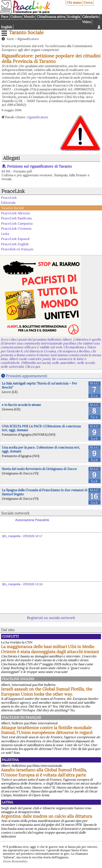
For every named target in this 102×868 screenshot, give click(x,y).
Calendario (90, 17)
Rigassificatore (28, 39)
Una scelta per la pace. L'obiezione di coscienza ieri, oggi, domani (41, 449)
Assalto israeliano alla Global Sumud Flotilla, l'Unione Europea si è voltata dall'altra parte (44, 772)
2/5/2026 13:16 (33, 584)
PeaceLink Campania (17, 223)
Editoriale (8, 203)
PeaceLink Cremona (16, 228)
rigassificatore (38, 117)
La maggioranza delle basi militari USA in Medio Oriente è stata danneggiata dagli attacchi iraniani (50, 649)
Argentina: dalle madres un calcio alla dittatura (47, 816)
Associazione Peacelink (32, 520)
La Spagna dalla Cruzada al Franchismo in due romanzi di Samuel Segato (45, 492)
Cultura (16, 17)
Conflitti (10, 636)
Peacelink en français (17, 249)
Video (87, 22)
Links (5, 234)
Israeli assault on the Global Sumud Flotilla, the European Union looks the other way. (47, 692)
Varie (10, 39)
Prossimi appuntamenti (27, 376)
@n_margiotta (11, 536)
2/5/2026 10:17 (33, 536)
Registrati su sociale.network (51, 618)
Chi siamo (74, 2)
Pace (5, 17)
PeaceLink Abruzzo (15, 213)
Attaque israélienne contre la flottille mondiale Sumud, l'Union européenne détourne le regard (47, 730)
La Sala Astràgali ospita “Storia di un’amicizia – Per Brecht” (39, 385)
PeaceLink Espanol (15, 239)
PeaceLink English (15, 244)
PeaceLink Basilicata (16, 218)
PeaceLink (13, 191)
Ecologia (74, 17)
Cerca (88, 2)
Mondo (29, 17)
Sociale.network (15, 513)
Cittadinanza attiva (51, 17)
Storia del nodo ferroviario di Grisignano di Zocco (39, 469)
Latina (7, 802)
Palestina (10, 760)
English (7, 27)
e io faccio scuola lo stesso (21, 405)
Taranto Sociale (26, 32)
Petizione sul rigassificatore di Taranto (39, 166)
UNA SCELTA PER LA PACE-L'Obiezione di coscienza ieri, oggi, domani (41, 428)
